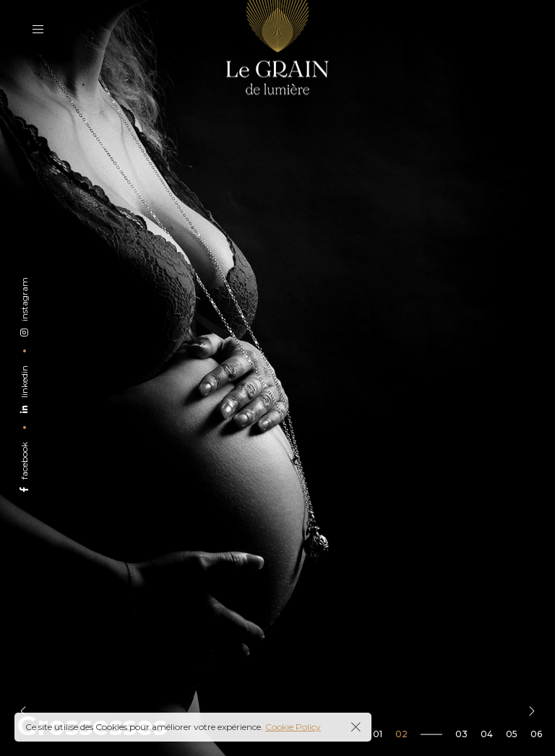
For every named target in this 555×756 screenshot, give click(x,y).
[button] (23, 711)
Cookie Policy (293, 727)
